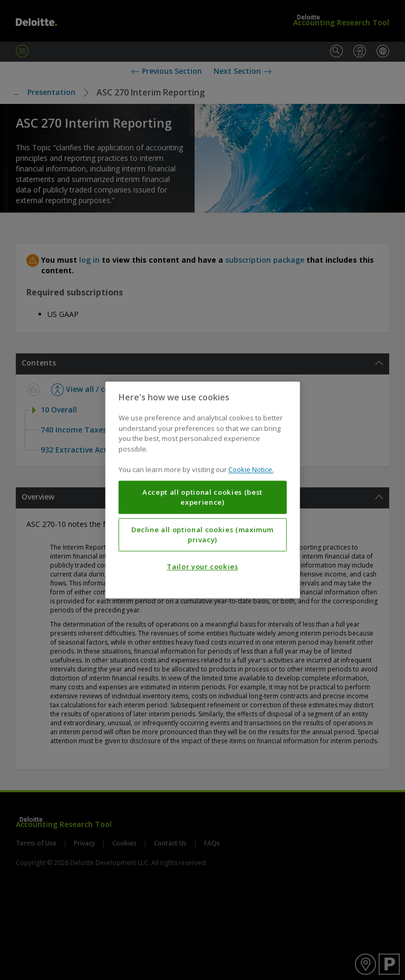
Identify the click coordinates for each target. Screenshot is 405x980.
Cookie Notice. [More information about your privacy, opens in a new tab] (251, 470)
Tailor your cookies (202, 567)
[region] (203, 490)
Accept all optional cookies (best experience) (202, 497)
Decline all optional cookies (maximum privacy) (202, 535)
